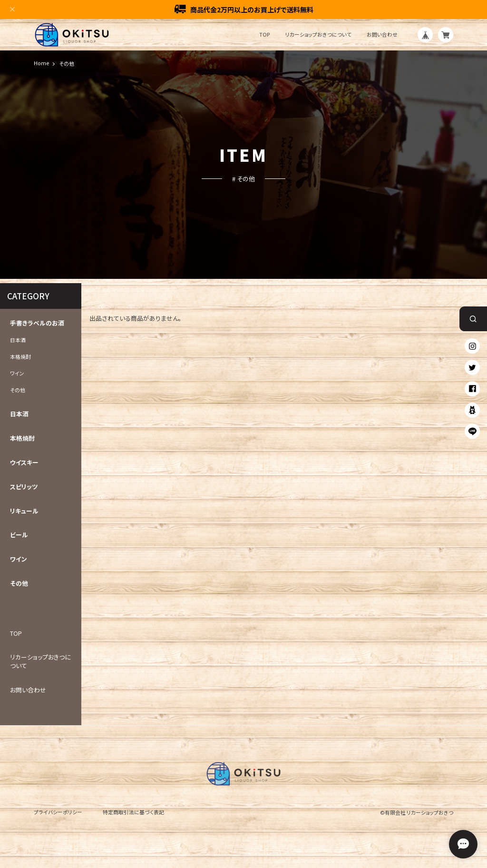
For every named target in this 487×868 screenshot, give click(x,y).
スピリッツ (24, 487)
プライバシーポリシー (58, 812)
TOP (265, 35)
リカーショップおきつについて (318, 35)
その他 (18, 390)
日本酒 (18, 340)
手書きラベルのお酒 (37, 323)
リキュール (24, 511)
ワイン (17, 374)
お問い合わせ (382, 35)
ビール (19, 535)
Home (41, 64)
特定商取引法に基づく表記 (133, 812)
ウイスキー (24, 463)
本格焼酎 (20, 357)
